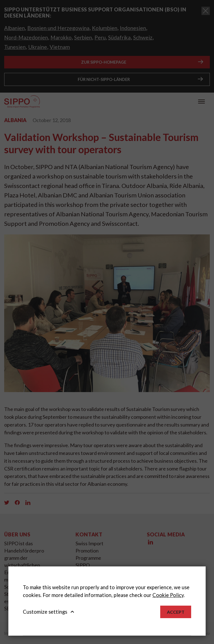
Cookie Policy (168, 595)
